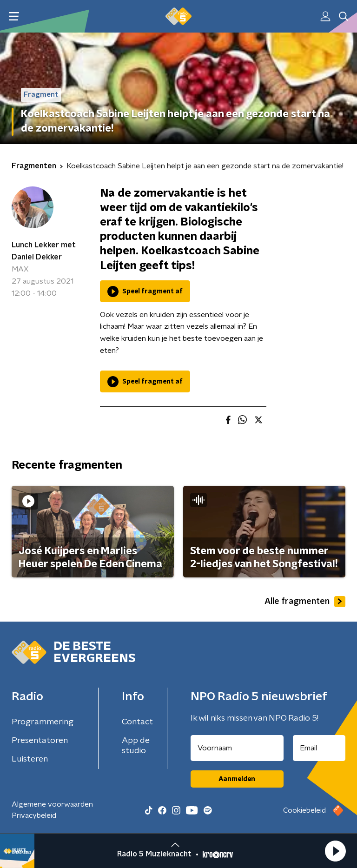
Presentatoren (40, 741)
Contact (137, 722)
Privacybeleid (34, 815)
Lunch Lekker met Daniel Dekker (44, 251)
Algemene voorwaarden (52, 804)
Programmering (43, 722)
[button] (335, 851)
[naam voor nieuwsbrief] (237, 748)
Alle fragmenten (305, 602)
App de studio (136, 746)
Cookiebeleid (304, 810)
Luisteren (30, 759)
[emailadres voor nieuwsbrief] (319, 748)
